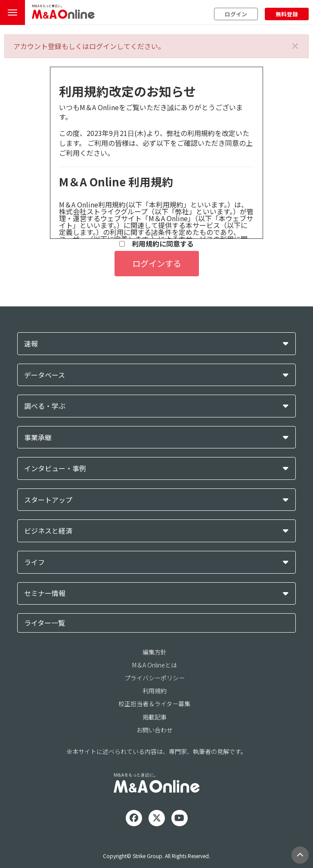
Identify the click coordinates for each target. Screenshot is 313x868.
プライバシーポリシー (155, 678)
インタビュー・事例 (55, 468)
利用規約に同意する (156, 244)
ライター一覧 (45, 623)
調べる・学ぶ (45, 406)
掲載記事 (155, 717)
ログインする (157, 263)
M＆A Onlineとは (155, 665)
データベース (45, 375)
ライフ (34, 562)
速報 (31, 344)
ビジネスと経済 (48, 531)
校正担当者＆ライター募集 (154, 704)
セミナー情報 (45, 593)
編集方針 (155, 652)
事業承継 (38, 437)
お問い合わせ (155, 730)
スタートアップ (48, 500)
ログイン (236, 14)
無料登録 (287, 14)
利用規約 (155, 691)
